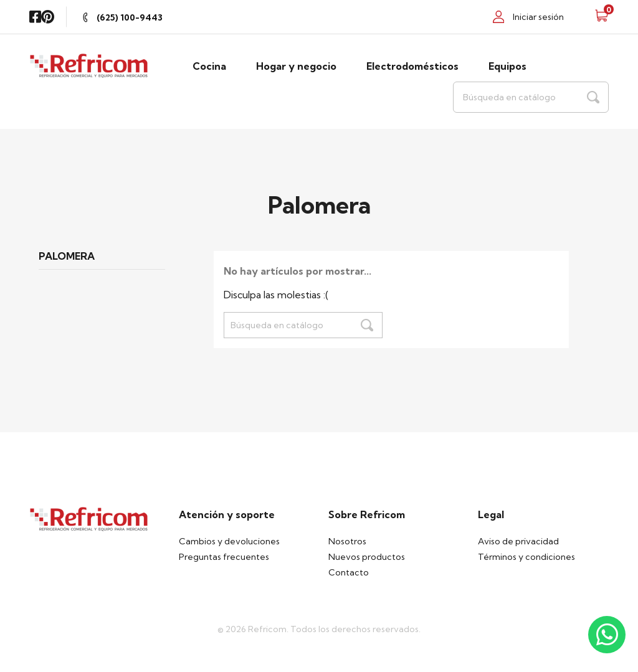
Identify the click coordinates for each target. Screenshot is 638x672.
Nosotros (347, 541)
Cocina (209, 66)
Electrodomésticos (412, 66)
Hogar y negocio (296, 66)
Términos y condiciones (526, 557)
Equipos (507, 66)
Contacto (349, 572)
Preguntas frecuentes (224, 557)
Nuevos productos (367, 557)
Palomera (67, 257)
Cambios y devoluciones (229, 541)
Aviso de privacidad (518, 541)
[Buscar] (531, 97)
